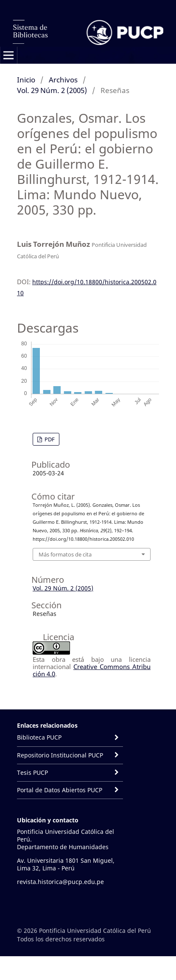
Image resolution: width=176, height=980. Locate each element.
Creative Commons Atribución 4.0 (92, 670)
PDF (49, 439)
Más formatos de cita (65, 554)
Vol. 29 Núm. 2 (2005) (52, 90)
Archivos (63, 80)
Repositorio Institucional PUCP (60, 755)
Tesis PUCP (32, 772)
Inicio (26, 80)
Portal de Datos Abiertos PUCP (60, 790)
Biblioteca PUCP (39, 737)
